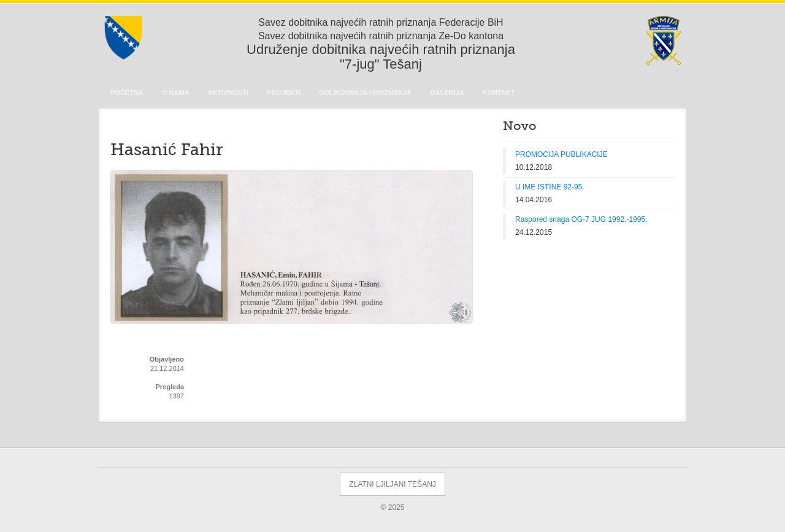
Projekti (284, 93)
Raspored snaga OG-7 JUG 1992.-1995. (581, 219)
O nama (176, 93)
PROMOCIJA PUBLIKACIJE (561, 154)
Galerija (447, 93)
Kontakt (499, 93)
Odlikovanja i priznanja (365, 93)
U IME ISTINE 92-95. (550, 187)
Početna (127, 93)
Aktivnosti (228, 93)
